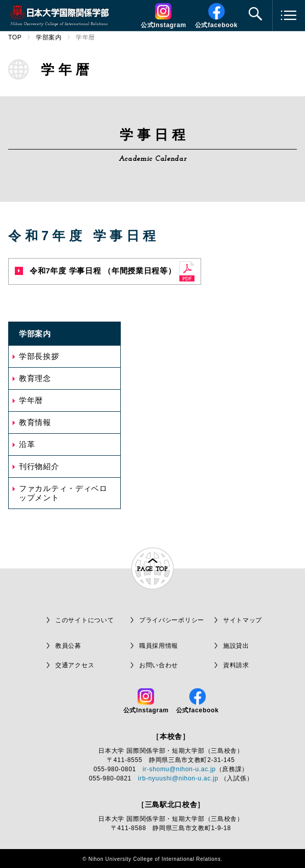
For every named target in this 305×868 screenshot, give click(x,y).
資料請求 (236, 665)
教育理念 (35, 378)
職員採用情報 (159, 646)
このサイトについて (84, 620)
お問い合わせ (159, 665)
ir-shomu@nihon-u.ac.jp (179, 769)
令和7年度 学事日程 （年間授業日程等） (95, 271)
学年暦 (31, 400)
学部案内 (49, 37)
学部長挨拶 (39, 356)
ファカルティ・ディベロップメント (63, 493)
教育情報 (35, 422)
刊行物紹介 (39, 466)
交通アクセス (75, 665)
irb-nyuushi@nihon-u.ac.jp (178, 778)
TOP (15, 37)
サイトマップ (243, 620)
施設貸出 (236, 646)
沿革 (27, 444)
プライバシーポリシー (172, 620)
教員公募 (68, 646)
